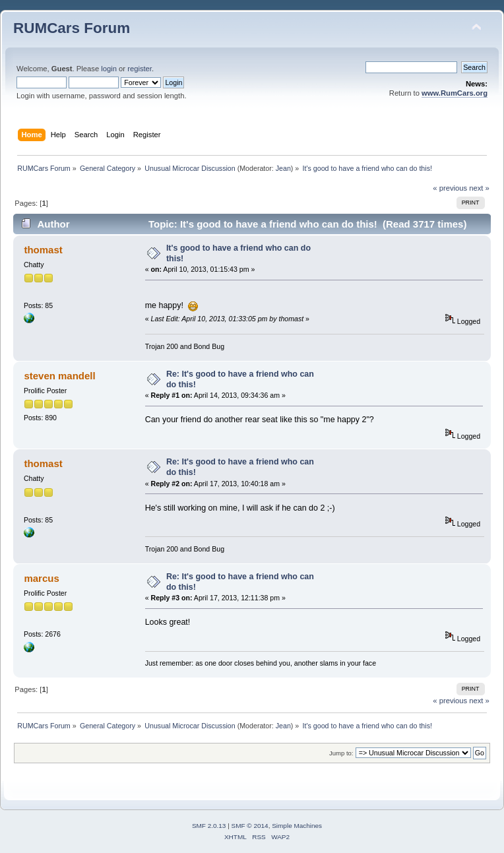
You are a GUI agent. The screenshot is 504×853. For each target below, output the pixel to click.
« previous (450, 188)
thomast (43, 250)
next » (479, 188)
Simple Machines (297, 826)
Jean (283, 168)
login (109, 69)
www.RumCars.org (455, 93)
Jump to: (341, 753)
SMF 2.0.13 (209, 826)
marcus (41, 578)
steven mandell (59, 376)
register (140, 69)
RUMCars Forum (72, 28)
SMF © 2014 (250, 826)
